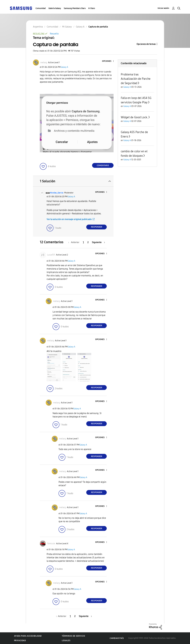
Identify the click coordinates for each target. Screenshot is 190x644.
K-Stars (92, 8)
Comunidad (41, 8)
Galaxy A (64, 67)
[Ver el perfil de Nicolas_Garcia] (57, 193)
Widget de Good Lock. (134, 117)
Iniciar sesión (163, 8)
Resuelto (54, 34)
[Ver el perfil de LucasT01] (51, 255)
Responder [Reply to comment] (97, 227)
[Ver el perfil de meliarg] (44, 63)
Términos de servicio (73, 636)
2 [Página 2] (88, 242)
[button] (109, 61)
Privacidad (20, 641)
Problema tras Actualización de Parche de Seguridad (136, 79)
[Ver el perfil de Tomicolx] (51, 544)
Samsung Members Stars (75, 8)
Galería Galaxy (55, 8)
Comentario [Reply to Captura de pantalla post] (103, 165)
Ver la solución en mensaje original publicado (69, 219)
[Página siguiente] (98, 242)
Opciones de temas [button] (146, 44)
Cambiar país (117, 638)
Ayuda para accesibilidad (28, 636)
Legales (66, 641)
